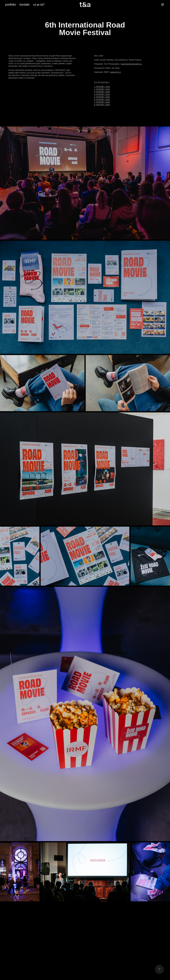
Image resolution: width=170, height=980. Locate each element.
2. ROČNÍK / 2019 (102, 89)
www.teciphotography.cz (132, 64)
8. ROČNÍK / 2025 (102, 105)
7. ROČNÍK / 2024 (102, 102)
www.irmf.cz (115, 72)
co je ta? (39, 5)
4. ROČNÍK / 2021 (102, 94)
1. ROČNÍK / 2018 (102, 87)
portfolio (11, 5)
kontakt (24, 5)
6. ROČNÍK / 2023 (102, 99)
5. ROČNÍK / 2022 (102, 97)
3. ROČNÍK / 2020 (102, 92)
